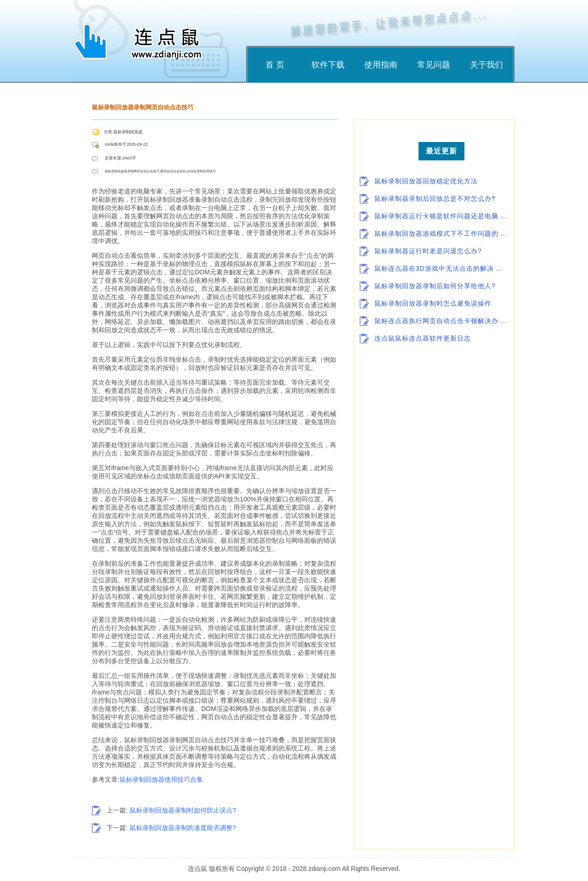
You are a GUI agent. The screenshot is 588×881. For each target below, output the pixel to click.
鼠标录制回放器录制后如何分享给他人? (435, 286)
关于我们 (486, 65)
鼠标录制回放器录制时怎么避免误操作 (433, 303)
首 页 (275, 65)
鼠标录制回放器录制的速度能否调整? (183, 828)
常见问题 (434, 65)
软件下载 (328, 65)
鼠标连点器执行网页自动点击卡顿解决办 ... (441, 321)
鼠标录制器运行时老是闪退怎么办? (428, 251)
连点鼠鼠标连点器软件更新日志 (423, 338)
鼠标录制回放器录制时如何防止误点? (183, 810)
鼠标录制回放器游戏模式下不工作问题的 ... (441, 233)
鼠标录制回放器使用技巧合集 (161, 779)
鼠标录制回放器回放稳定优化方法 (426, 181)
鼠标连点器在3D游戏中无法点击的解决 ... (438, 268)
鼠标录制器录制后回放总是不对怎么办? (435, 199)
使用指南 (381, 65)
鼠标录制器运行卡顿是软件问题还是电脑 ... (441, 216)
